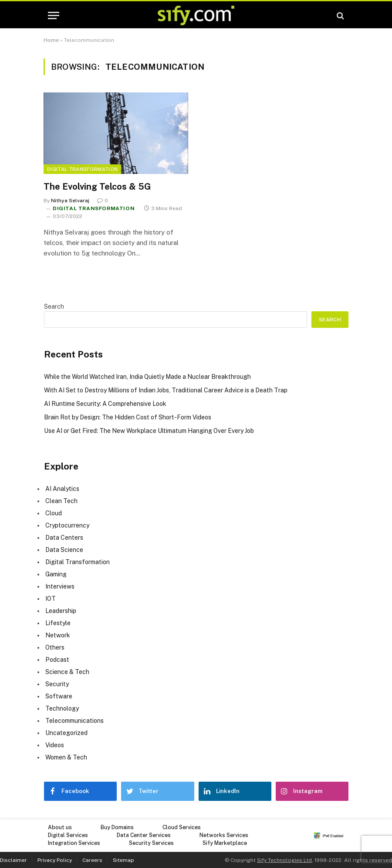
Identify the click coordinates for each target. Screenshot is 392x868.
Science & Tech (67, 672)
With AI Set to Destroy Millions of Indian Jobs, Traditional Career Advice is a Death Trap (166, 390)
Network (58, 635)
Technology (62, 708)
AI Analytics (62, 489)
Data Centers (64, 538)
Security (57, 684)
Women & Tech (66, 757)
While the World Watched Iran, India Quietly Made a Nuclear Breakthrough (147, 377)
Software (59, 696)
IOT (51, 599)
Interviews (60, 586)
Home (51, 40)
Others (55, 647)
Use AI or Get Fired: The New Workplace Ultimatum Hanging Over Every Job (149, 431)
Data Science (64, 550)
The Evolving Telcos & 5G (97, 187)
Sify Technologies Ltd (284, 860)
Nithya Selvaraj (70, 201)
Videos (55, 745)
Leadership (61, 611)
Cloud (54, 513)
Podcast (57, 660)
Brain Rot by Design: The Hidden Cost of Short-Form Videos (128, 417)
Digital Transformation (82, 169)
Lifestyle (58, 623)
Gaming (56, 574)
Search (54, 306)
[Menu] (54, 15)
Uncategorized (66, 733)
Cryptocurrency (67, 525)
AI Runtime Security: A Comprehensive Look (105, 404)
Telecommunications (74, 721)
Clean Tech (61, 501)
